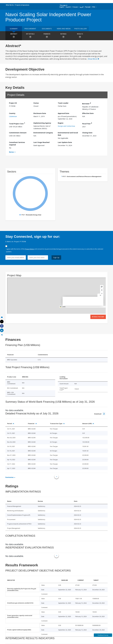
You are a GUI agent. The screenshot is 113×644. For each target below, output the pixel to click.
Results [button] (80, 36)
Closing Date (87, 133)
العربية (81, 7)
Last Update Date (65, 142)
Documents (47, 29)
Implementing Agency (42, 123)
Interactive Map (98, 317)
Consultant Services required (17, 144)
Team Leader (63, 103)
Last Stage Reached (41, 142)
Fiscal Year (87, 123)
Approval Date (64, 113)
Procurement (30, 29)
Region (61, 123)
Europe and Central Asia (66, 126)
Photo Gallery (81, 29)
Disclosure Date (40, 113)
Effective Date (88, 113)
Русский (88, 7)
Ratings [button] (63, 36)
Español (68, 7)
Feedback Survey (103, 635)
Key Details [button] (30, 36)
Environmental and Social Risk (68, 134)
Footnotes (9, 477)
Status (36, 103)
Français (75, 7)
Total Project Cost (17, 123)
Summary (14, 29)
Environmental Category (43, 133)
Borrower (87, 103)
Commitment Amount (18, 133)
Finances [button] (47, 36)
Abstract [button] (14, 36)
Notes (11, 152)
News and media (64, 29)
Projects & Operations (22, 5)
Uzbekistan (13, 116)
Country (12, 113)
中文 (94, 7)
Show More (93, 59)
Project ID (13, 103)
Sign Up (56, 257)
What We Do (10, 5)
